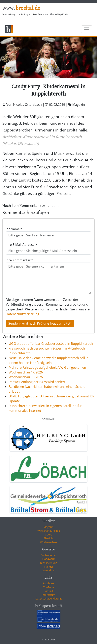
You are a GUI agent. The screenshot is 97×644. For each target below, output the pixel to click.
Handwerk (48, 559)
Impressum (48, 595)
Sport (49, 534)
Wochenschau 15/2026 (26, 377)
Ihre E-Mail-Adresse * (21, 245)
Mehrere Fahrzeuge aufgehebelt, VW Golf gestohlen (47, 367)
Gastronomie (48, 555)
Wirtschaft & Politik (49, 531)
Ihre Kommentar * (19, 260)
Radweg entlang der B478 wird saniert (37, 382)
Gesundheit (49, 570)
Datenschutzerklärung (23, 314)
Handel (49, 567)
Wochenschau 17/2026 (26, 372)
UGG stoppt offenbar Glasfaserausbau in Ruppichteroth (51, 344)
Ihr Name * (14, 229)
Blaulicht (49, 538)
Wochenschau (48, 542)
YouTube (49, 587)
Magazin (48, 527)
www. (21, 8)
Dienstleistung (49, 563)
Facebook (48, 583)
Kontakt (48, 591)
